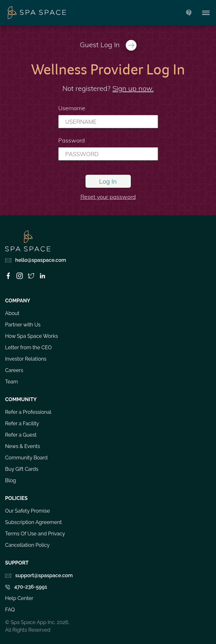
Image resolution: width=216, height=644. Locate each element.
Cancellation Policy (27, 545)
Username (72, 108)
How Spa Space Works (32, 336)
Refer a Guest (21, 435)
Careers (14, 370)
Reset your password (108, 197)
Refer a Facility (22, 423)
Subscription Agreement (33, 522)
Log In (108, 181)
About (12, 313)
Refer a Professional (28, 412)
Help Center (19, 598)
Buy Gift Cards (22, 469)
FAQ (10, 610)
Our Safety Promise (27, 511)
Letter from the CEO (28, 347)
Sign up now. (133, 88)
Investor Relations (26, 359)
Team (12, 382)
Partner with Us (23, 325)
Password (72, 140)
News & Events (22, 446)
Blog (10, 480)
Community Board (26, 458)
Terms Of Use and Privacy (35, 534)
